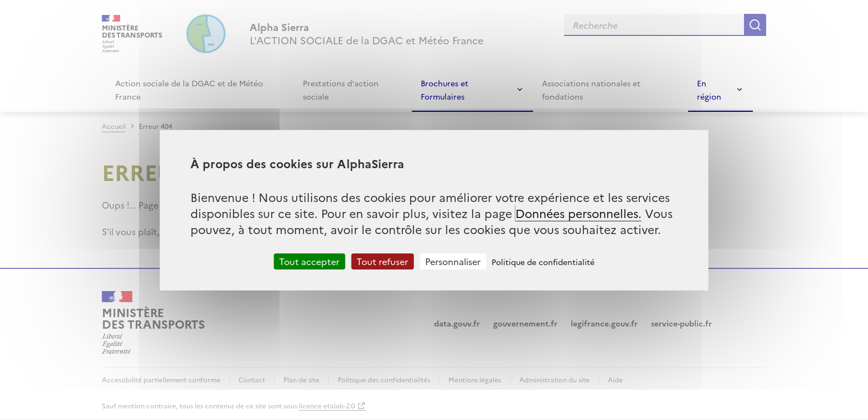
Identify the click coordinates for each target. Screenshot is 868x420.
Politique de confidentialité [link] (543, 261)
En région (709, 90)
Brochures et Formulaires (445, 90)
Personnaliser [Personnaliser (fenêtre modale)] (453, 261)
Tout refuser (382, 261)
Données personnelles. (578, 212)
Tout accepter (309, 261)
